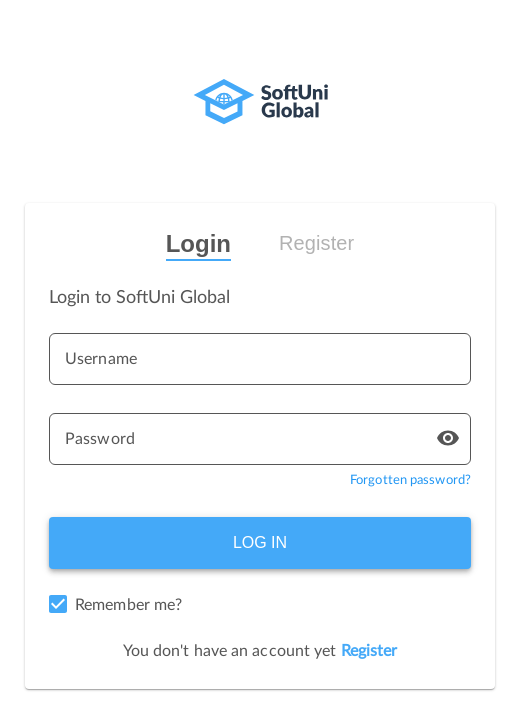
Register (316, 243)
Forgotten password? (410, 480)
